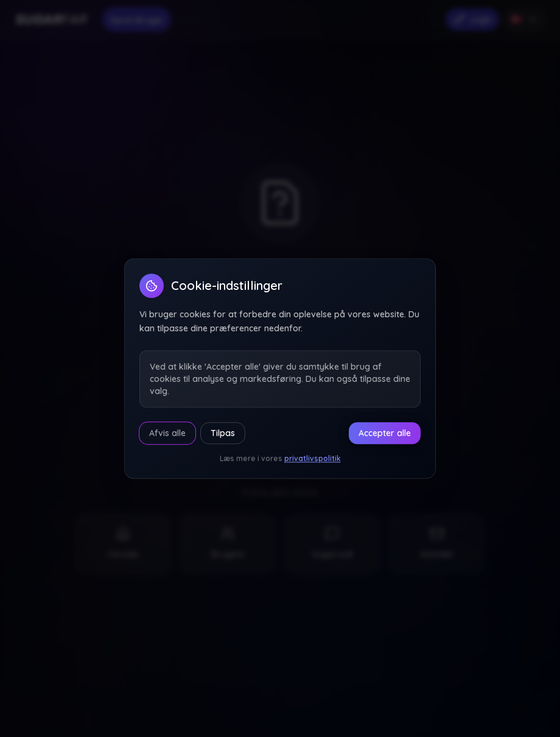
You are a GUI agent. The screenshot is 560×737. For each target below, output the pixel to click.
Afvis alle (167, 433)
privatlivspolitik (313, 458)
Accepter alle (385, 433)
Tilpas (223, 433)
